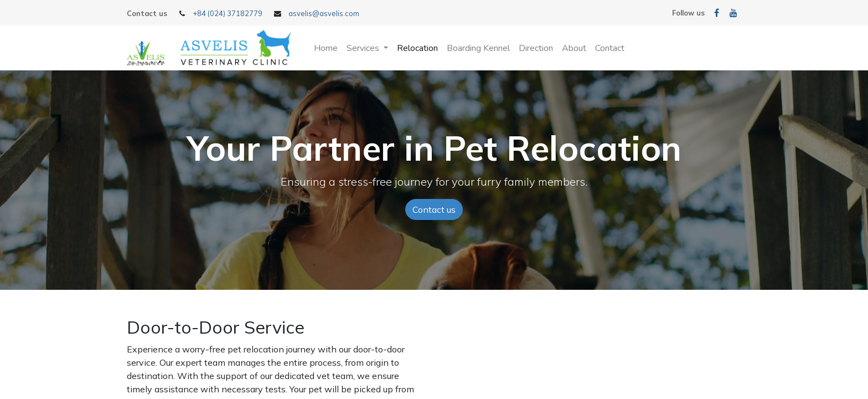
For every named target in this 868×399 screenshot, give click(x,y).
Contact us (434, 209)
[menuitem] (326, 48)
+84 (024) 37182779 (228, 13)
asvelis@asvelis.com (324, 13)
